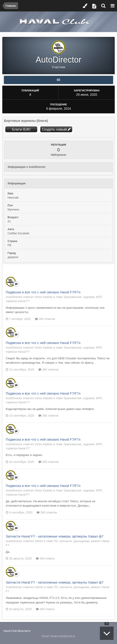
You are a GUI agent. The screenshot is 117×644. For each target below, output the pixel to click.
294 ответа (45, 558)
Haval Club (10, 631)
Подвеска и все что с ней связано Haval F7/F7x (43, 292)
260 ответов (45, 319)
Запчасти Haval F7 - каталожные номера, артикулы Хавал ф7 (55, 536)
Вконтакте (24, 631)
